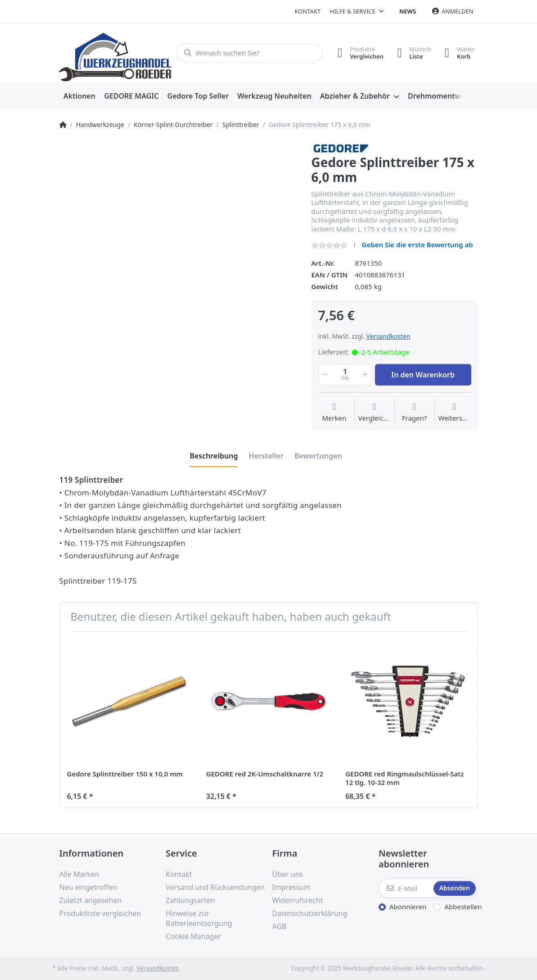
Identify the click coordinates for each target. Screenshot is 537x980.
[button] (325, 375)
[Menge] (345, 375)
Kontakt (308, 11)
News (408, 11)
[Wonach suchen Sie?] (250, 53)
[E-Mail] (405, 888)
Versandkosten (388, 336)
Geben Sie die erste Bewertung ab (417, 245)
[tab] (214, 456)
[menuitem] (80, 96)
